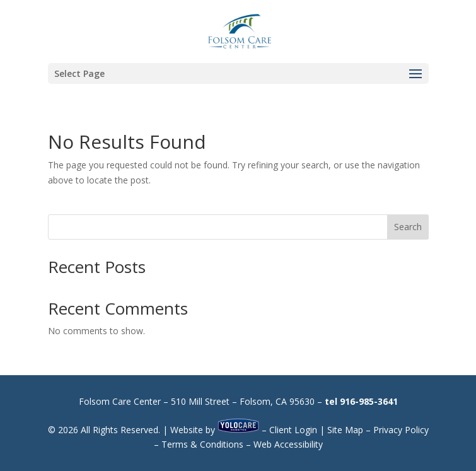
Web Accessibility (288, 444)
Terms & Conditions (202, 444)
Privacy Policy (401, 430)
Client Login (293, 430)
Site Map (345, 430)
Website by (215, 430)
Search (408, 227)
